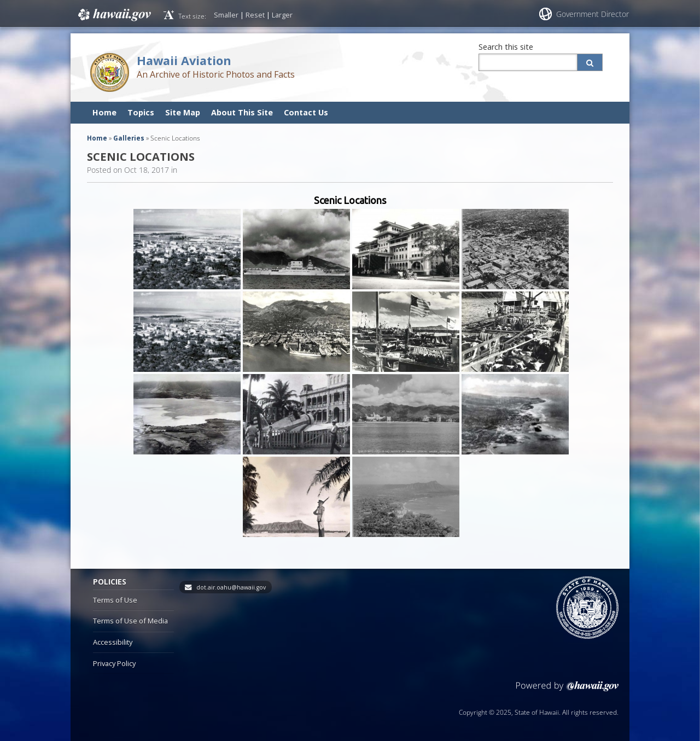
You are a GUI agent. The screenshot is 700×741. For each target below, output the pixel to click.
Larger (282, 15)
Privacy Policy (114, 663)
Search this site (506, 47)
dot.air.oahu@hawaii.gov (231, 587)
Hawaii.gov (113, 15)
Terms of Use (115, 600)
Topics (141, 112)
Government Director (593, 14)
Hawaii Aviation (184, 60)
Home (104, 112)
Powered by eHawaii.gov (567, 690)
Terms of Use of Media (130, 621)
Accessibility (113, 642)
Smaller (226, 15)
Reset (255, 15)
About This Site (242, 112)
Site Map (183, 112)
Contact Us (306, 112)
